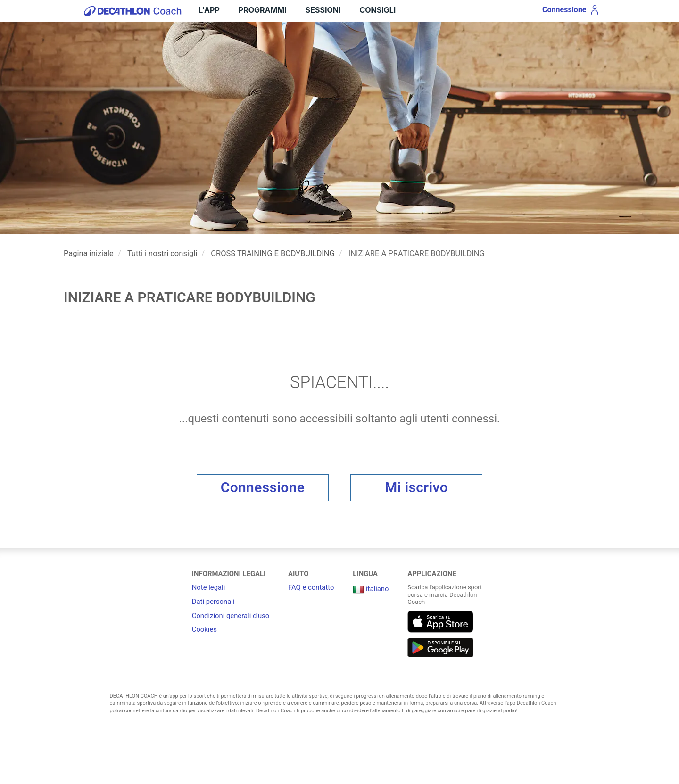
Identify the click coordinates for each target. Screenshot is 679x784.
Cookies (204, 629)
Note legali (209, 587)
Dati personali (213, 602)
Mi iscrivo (416, 487)
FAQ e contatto (311, 587)
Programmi (263, 10)
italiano (371, 589)
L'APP (209, 10)
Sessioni (323, 10)
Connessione (263, 487)
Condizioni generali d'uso (231, 616)
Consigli (377, 10)
